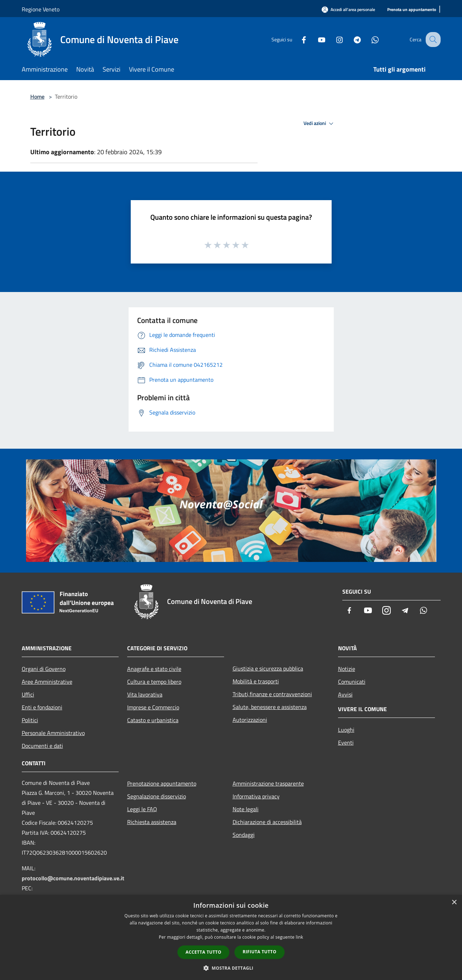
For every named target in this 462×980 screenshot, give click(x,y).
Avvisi (345, 694)
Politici (30, 720)
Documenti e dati (42, 746)
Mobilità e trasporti (256, 681)
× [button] (454, 903)
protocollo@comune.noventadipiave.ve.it (73, 878)
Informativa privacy (256, 796)
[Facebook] (297, 39)
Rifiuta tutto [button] (259, 952)
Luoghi (346, 730)
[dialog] (231, 937)
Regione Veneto (41, 9)
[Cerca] (432, 40)
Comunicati (352, 682)
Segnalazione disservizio (157, 796)
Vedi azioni (320, 124)
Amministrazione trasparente (268, 783)
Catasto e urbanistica (153, 720)
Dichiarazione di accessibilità (267, 822)
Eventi (346, 742)
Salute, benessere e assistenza (270, 707)
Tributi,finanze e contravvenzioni (272, 694)
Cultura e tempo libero (154, 682)
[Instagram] (333, 39)
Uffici (28, 694)
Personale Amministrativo (53, 733)
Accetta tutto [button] (203, 952)
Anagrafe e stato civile (154, 669)
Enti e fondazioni (42, 707)
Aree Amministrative (47, 682)
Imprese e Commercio (153, 707)
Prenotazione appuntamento (162, 783)
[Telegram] (351, 39)
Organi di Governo (44, 669)
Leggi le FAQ (142, 809)
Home (37, 97)
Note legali (246, 809)
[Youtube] (315, 39)
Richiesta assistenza (152, 822)
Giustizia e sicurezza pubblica (268, 668)
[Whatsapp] (369, 39)
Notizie (347, 669)
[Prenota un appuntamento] (412, 10)
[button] (231, 968)
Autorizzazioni (250, 720)
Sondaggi (244, 835)
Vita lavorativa (145, 694)
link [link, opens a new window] (299, 937)
